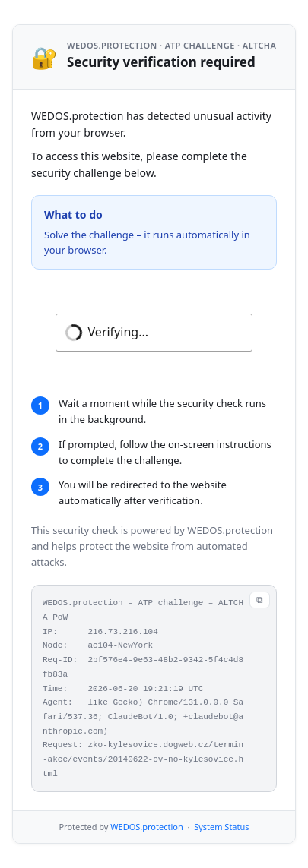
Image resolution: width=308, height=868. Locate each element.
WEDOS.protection (146, 827)
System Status (221, 827)
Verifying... (118, 332)
